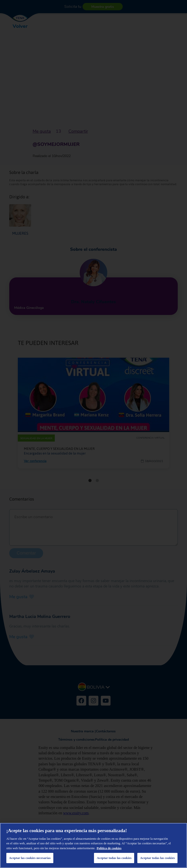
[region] (93, 845)
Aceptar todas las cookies (157, 858)
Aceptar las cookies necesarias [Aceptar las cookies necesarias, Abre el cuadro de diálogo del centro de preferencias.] (30, 858)
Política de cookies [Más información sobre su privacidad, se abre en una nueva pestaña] (109, 848)
